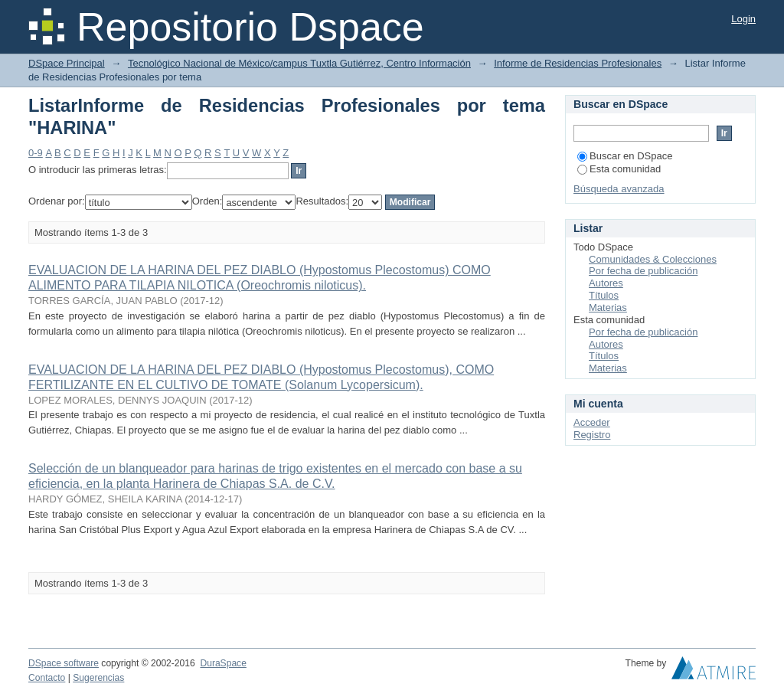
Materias (608, 308)
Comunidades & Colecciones (653, 259)
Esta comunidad (619, 169)
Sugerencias (98, 678)
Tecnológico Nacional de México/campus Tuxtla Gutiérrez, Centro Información (299, 63)
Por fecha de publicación (643, 271)
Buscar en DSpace (625, 156)
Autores (606, 283)
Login (743, 19)
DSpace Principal (67, 63)
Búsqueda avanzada (619, 189)
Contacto (47, 678)
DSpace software (64, 663)
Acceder (592, 422)
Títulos (604, 295)
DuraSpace (223, 663)
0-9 (36, 153)
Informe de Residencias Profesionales (578, 63)
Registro (592, 435)
